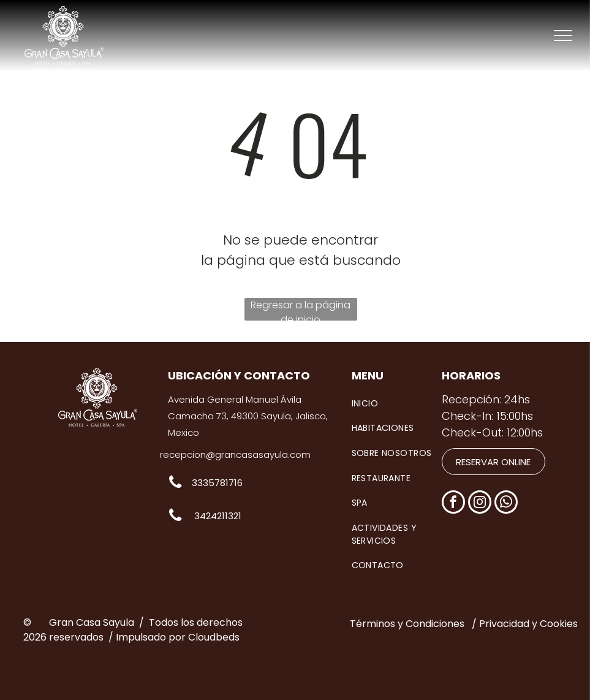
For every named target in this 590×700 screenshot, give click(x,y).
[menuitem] (401, 404)
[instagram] (480, 504)
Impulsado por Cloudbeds (178, 637)
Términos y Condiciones (407, 624)
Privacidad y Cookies (528, 624)
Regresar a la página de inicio (301, 309)
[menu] (563, 36)
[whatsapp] (506, 504)
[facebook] (453, 504)
